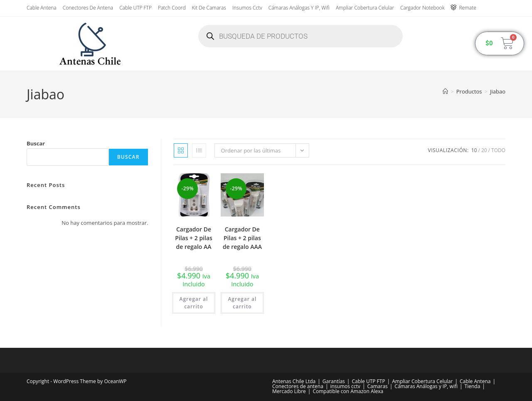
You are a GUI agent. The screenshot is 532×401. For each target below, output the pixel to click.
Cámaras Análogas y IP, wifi (299, 8)
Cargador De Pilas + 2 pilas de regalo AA (194, 238)
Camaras (377, 386)
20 (484, 150)
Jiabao (498, 91)
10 (474, 150)
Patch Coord (172, 8)
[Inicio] (445, 91)
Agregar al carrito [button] (194, 303)
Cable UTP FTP (135, 8)
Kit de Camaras (209, 8)
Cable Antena (42, 8)
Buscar (36, 143)
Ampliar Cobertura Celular (365, 8)
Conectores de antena (88, 8)
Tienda (473, 386)
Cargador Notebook (422, 8)
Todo (498, 150)
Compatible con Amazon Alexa (348, 391)
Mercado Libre (289, 391)
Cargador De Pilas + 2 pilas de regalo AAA (242, 238)
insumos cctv (247, 8)
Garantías (334, 381)
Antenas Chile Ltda (294, 381)
